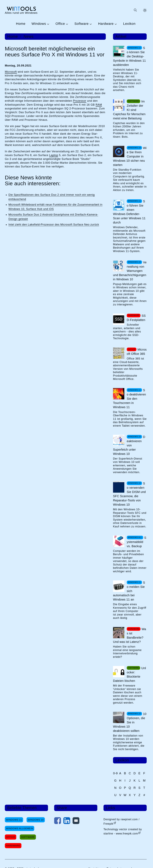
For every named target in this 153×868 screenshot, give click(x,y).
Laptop (54, 155)
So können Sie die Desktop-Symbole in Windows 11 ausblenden (129, 56)
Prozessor (80, 101)
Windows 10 (36, 820)
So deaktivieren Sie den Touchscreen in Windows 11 (129, 399)
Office (60, 24)
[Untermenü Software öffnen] (90, 24)
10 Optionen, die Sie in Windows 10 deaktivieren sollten (130, 722)
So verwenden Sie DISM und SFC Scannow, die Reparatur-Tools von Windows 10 (129, 494)
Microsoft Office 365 (137, 352)
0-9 (115, 773)
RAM (99, 105)
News (29, 36)
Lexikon (129, 24)
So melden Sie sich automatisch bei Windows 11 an (129, 591)
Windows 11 (14, 820)
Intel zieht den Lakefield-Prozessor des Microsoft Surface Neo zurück (54, 225)
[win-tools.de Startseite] (21, 10)
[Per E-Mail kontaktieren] (76, 821)
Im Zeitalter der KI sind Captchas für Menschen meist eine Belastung (129, 110)
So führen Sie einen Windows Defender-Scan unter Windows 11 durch (129, 212)
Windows (39, 24)
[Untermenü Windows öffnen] (48, 24)
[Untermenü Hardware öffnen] (115, 24)
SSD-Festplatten (136, 318)
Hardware (106, 24)
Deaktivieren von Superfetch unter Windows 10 (129, 445)
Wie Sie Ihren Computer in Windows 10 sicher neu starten (130, 156)
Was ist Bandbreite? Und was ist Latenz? (130, 635)
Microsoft (11, 72)
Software (81, 24)
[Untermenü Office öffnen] (67, 24)
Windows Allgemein (20, 828)
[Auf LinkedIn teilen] (67, 821)
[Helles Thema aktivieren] (145, 10)
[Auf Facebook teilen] (58, 821)
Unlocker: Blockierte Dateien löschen (129, 674)
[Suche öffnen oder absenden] (135, 10)
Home (21, 24)
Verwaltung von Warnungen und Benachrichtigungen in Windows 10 (130, 271)
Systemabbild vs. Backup (136, 542)
